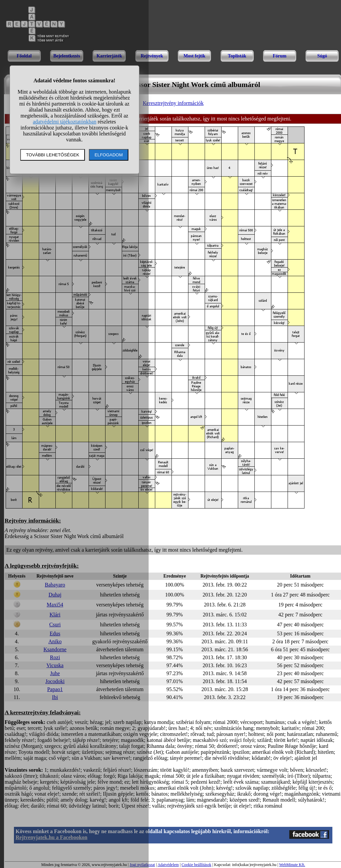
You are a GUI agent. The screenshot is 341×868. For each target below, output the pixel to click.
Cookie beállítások (196, 865)
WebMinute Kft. (292, 865)
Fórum (279, 56)
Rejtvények (152, 56)
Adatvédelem (168, 865)
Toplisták (237, 56)
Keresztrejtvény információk (173, 103)
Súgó (322, 56)
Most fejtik (194, 56)
